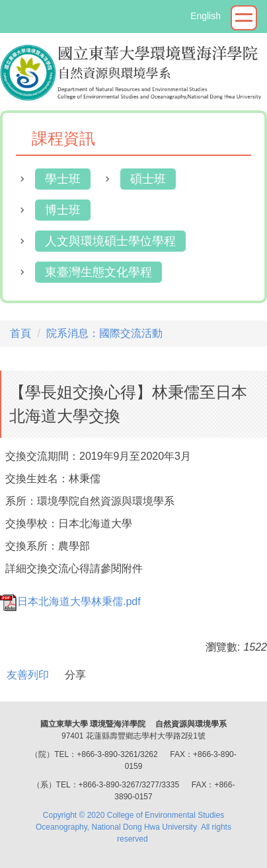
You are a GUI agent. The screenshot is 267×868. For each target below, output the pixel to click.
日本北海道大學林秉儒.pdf (70, 601)
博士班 (63, 210)
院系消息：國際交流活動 (104, 333)
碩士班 (148, 179)
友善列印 (28, 675)
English (206, 16)
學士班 (63, 179)
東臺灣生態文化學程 (98, 272)
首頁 (20, 333)
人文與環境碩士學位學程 (110, 241)
